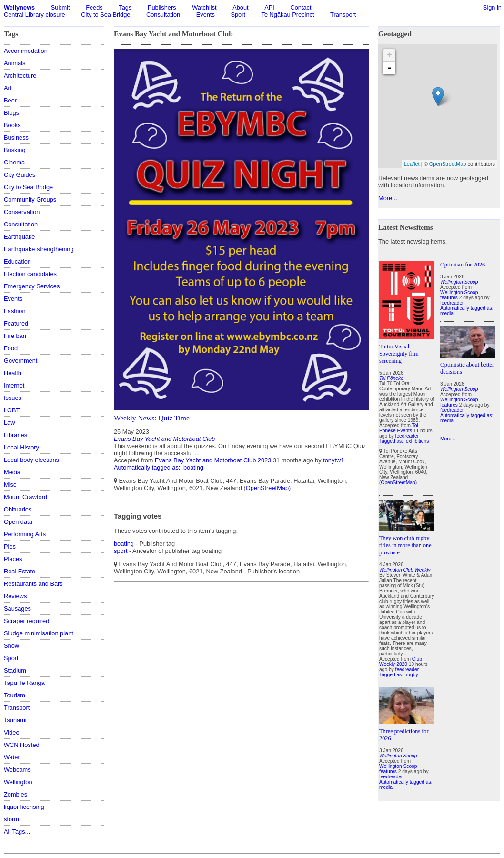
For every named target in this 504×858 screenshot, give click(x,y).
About (240, 7)
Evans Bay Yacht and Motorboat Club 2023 (213, 460)
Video (12, 732)
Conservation (22, 212)
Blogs (11, 113)
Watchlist (204, 7)
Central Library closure (35, 15)
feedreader (407, 436)
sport (121, 551)
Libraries (15, 435)
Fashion (15, 311)
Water (12, 757)
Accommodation (26, 51)
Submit (60, 7)
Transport (343, 15)
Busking (15, 150)
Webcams (17, 770)
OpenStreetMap (267, 488)
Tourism (15, 695)
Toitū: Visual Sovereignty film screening (399, 354)
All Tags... (17, 832)
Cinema (14, 162)
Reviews (15, 596)
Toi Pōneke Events (399, 428)
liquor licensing (24, 807)
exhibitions (417, 441)
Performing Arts (25, 534)
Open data (18, 522)
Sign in (492, 7)
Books (12, 125)
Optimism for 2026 (463, 265)
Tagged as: (392, 441)
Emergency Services (32, 286)
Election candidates (30, 274)
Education (17, 261)
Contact (301, 7)
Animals (15, 63)
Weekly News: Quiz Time (152, 418)
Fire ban (15, 336)
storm (11, 819)
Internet (14, 385)
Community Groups (30, 199)
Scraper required (26, 621)
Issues (13, 398)
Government (20, 361)
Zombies (15, 794)
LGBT (12, 410)
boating (193, 467)
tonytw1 (333, 460)
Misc (10, 485)
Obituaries (18, 509)
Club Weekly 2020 (401, 662)
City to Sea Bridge (106, 15)
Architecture (20, 76)
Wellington (18, 782)
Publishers (162, 7)
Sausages (17, 608)
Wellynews (19, 7)
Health (13, 373)
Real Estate (20, 571)
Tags (125, 7)
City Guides (20, 175)
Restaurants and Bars (33, 584)
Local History (21, 447)
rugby (412, 675)
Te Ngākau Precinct (288, 15)
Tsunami (15, 720)
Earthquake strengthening (39, 249)
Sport (238, 15)
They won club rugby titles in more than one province (405, 545)
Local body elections (31, 460)
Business (16, 138)
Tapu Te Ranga (24, 683)
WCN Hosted (22, 745)
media (386, 787)
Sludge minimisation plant (39, 633)
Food (11, 348)
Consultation (163, 15)
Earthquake (19, 237)
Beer (10, 100)
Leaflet (412, 164)
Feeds (94, 7)
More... (388, 198)
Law (9, 423)
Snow (11, 646)
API (269, 7)
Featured (16, 323)
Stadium (15, 670)
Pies (10, 546)
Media (12, 472)
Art (8, 88)
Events (206, 15)
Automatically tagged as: (148, 467)
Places (13, 559)
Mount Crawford (25, 497)
